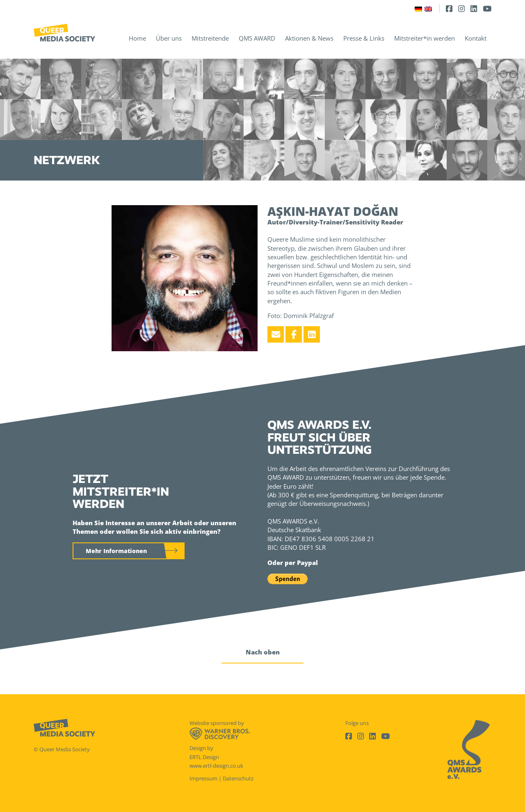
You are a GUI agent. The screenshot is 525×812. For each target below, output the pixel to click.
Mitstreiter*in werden (425, 38)
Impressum (203, 778)
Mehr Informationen (116, 551)
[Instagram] (461, 8)
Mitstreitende (210, 38)
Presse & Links (364, 38)
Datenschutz (238, 778)
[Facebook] (449, 8)
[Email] (276, 334)
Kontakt (476, 38)
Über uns (169, 38)
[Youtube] (487, 8)
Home (137, 38)
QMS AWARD (257, 38)
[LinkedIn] (474, 8)
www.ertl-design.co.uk (216, 766)
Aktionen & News (309, 38)
